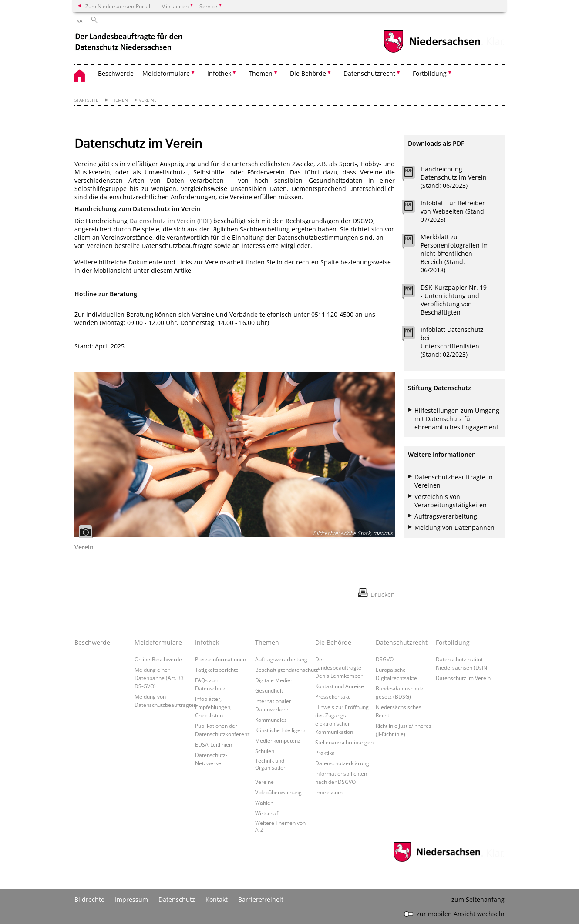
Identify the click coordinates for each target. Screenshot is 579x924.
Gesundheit (269, 690)
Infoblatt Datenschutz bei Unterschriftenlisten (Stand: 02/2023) (452, 342)
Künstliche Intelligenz (281, 730)
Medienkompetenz (278, 740)
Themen (119, 100)
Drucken (383, 594)
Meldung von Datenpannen (454, 527)
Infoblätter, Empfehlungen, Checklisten (213, 707)
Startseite (86, 100)
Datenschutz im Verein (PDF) (170, 221)
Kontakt (217, 899)
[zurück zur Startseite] (130, 43)
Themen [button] (261, 73)
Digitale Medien (274, 680)
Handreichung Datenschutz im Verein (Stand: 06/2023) (454, 177)
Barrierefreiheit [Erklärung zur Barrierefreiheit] (261, 899)
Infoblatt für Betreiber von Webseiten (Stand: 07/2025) (453, 211)
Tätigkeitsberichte (217, 670)
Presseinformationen (220, 659)
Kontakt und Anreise (340, 686)
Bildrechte (89, 899)
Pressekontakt (332, 696)
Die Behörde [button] (308, 73)
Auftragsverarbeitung (446, 516)
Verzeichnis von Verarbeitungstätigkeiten (451, 501)
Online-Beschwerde (158, 659)
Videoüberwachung (278, 792)
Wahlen (264, 803)
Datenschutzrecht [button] (369, 73)
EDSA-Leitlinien (214, 744)
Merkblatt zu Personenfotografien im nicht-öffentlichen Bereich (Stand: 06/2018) (455, 253)
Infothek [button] (219, 73)
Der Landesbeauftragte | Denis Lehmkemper (340, 667)
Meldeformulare (158, 642)
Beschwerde (116, 73)
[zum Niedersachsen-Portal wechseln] (432, 52)
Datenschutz (177, 899)
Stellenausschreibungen (344, 742)
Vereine (148, 100)
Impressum (329, 792)
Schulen (265, 751)
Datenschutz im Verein (463, 678)
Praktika (325, 753)
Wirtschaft (268, 813)
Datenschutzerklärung (342, 763)
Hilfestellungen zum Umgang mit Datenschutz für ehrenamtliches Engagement (457, 419)
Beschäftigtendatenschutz (287, 670)
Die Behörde (333, 642)
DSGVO (385, 659)
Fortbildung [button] (430, 73)
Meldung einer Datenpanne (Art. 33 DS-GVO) (159, 678)
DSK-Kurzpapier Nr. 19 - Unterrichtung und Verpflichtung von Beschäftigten (454, 300)
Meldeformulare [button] (166, 73)
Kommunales (271, 720)
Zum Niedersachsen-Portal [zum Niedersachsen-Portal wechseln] (118, 6)
